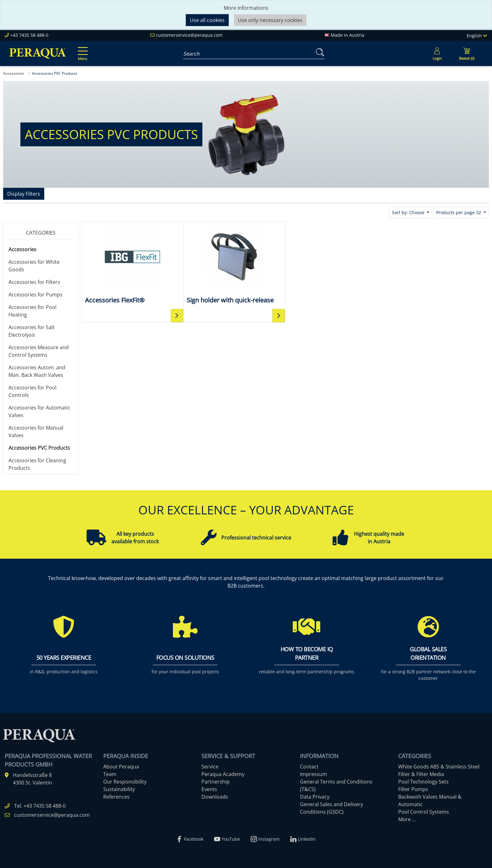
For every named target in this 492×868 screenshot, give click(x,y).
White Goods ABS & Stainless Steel (439, 767)
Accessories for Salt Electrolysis (32, 331)
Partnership (216, 782)
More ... (407, 819)
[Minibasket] (467, 53)
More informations (246, 8)
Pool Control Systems (424, 812)
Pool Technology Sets (423, 782)
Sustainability (119, 789)
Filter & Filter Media (421, 774)
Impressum (313, 774)
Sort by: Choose (409, 212)
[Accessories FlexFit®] (133, 265)
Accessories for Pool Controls (32, 391)
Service (210, 767)
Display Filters (24, 194)
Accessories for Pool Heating (32, 311)
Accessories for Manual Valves (36, 431)
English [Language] (477, 36)
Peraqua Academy (223, 774)
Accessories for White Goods (34, 266)
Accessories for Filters (34, 282)
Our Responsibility (125, 782)
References (116, 797)
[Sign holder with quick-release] (234, 265)
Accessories (22, 249)
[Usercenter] (437, 53)
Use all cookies (207, 20)
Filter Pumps (413, 789)
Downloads (215, 797)
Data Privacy (315, 797)
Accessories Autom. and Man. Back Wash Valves (37, 371)
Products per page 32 (459, 212)
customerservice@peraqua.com (189, 35)
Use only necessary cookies (270, 20)
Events (209, 789)
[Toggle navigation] (82, 49)
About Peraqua (121, 767)
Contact (309, 767)
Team (110, 774)
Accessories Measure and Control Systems (39, 351)
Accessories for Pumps (35, 295)
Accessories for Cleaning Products (37, 464)
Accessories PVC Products (39, 448)
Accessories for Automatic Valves (39, 411)
